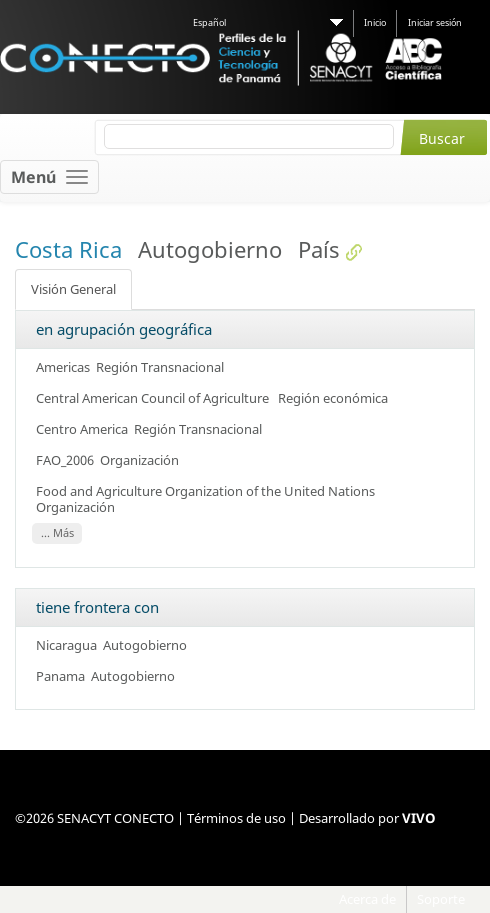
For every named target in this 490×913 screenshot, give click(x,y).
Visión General (73, 289)
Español (209, 22)
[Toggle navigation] (49, 177)
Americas (63, 367)
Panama (60, 676)
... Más (57, 534)
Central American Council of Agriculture (154, 398)
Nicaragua (66, 645)
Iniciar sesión (435, 22)
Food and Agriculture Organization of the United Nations (207, 491)
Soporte (441, 899)
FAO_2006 (65, 460)
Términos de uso (236, 818)
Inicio (375, 22)
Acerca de (367, 899)
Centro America (82, 429)
